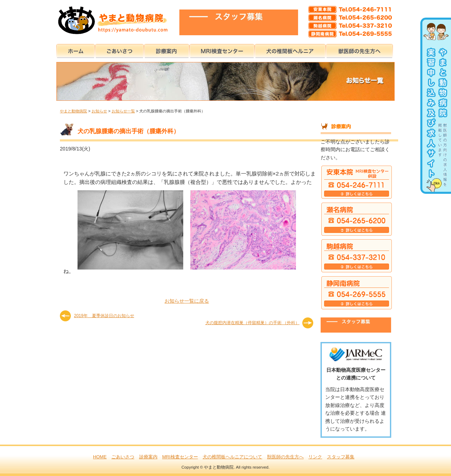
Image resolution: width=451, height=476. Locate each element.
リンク (315, 457)
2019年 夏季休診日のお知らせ (104, 316)
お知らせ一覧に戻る (187, 301)
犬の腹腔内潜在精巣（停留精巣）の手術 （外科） (252, 323)
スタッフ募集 (341, 457)
